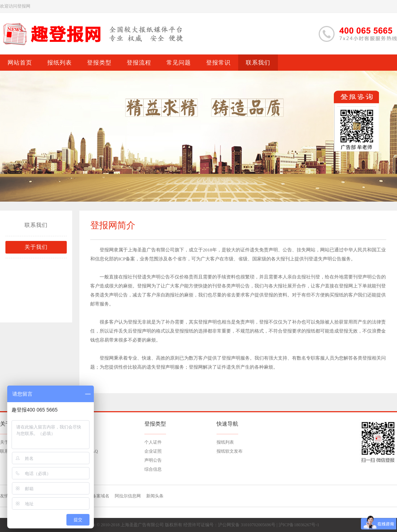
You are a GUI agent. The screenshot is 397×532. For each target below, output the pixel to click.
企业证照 (153, 451)
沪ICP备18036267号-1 (299, 525)
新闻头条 (155, 496)
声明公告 (153, 460)
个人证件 (153, 442)
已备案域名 (99, 496)
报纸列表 (225, 442)
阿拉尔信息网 (128, 496)
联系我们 (36, 225)
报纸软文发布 (230, 451)
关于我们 (36, 247)
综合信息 (153, 469)
